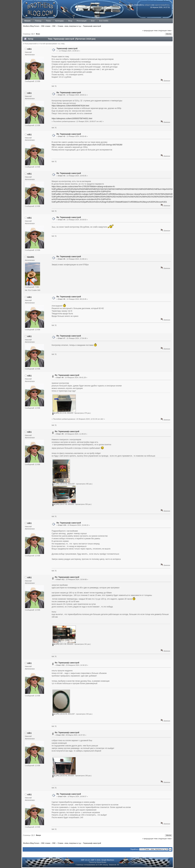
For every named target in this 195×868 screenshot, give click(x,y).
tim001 (31, 257)
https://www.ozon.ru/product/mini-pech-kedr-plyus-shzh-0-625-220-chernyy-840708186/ (87, 145)
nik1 (29, 49)
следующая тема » (165, 31)
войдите (148, 5)
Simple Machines (108, 860)
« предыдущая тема (150, 31)
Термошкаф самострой (67, 49)
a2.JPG (56, 504)
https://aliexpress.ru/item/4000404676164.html (70, 106)
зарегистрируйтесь (162, 5)
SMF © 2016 (96, 860)
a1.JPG (56, 413)
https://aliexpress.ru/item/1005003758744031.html (72, 119)
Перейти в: (135, 849)
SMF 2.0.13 (85, 860)
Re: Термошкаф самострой (69, 93)
